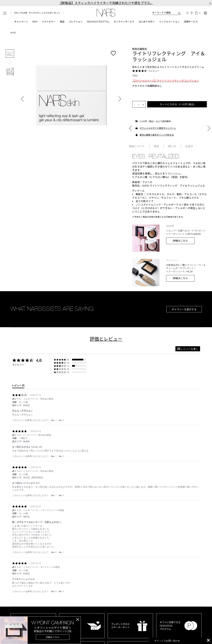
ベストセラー (45, 22)
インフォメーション (173, 22)
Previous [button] (11, 13)
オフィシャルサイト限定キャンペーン (158, 129)
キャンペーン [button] (16, 22)
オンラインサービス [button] (125, 22)
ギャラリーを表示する (184, 310)
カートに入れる (177, 105)
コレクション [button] (74, 22)
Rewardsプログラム (97, 22)
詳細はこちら (180, 241)
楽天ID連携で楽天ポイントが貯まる (157, 136)
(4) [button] (68, 360)
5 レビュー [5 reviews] (154, 71)
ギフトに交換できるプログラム (170, 626)
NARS (13, 33)
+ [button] (143, 105)
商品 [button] (59, 22)
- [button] (134, 105)
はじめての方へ (149, 22)
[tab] (18, 387)
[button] (188, 349)
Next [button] (63, 13)
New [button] (30, 22)
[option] (42, 13)
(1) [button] (68, 366)
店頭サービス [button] (196, 22)
